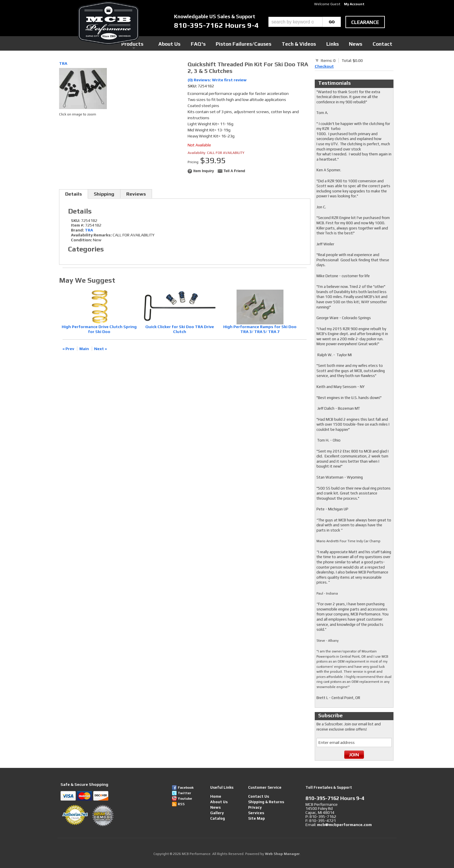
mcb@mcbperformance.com (344, 825)
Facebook (186, 788)
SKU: (193, 86)
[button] (305, 22)
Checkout (324, 66)
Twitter (184, 793)
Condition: (82, 240)
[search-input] (295, 22)
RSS (181, 804)
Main (84, 349)
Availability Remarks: (91, 235)
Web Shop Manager (282, 854)
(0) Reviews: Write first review (217, 80)
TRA (63, 63)
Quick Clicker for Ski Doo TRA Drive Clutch (180, 329)
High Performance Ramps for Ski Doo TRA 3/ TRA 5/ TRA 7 (260, 329)
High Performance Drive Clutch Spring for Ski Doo (99, 329)
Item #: (78, 225)
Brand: (77, 230)
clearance (365, 22)
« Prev (68, 349)
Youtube (185, 799)
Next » (100, 349)
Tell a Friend (234, 171)
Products (200, 43)
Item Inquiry (204, 171)
